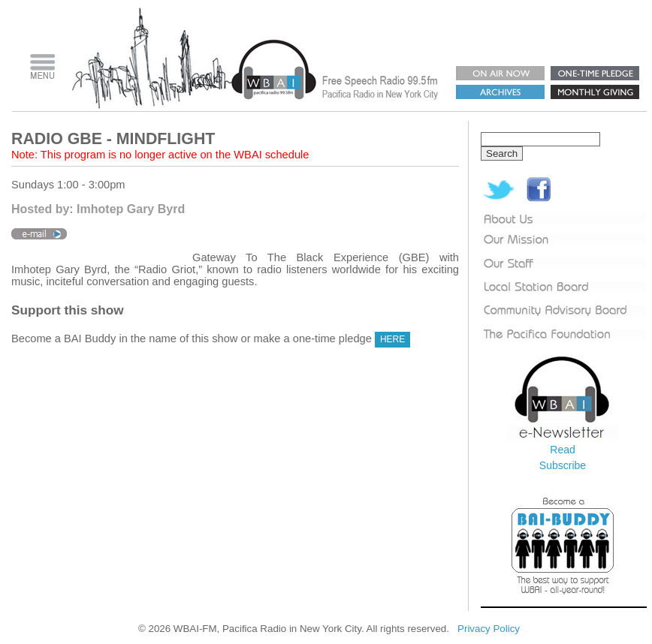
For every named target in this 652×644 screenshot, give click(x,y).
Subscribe (563, 465)
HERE (392, 339)
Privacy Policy (489, 629)
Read (562, 450)
